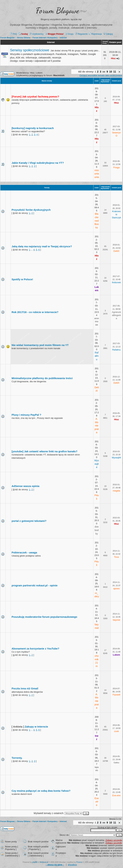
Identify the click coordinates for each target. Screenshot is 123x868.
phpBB (35, 862)
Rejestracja (95, 34)
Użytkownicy (36, 34)
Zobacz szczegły (114, 840)
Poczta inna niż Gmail (25, 688)
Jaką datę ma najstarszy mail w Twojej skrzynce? (42, 246)
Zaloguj (108, 34)
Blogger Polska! (54, 34)
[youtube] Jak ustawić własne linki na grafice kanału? (44, 451)
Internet (51, 42)
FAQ (14, 34)
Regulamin (81, 34)
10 (111, 72)
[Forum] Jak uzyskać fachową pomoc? (35, 97)
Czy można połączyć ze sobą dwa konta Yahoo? (41, 791)
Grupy (69, 34)
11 (115, 72)
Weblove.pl (44, 862)
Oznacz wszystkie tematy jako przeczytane (101, 75)
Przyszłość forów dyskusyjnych (31, 210)
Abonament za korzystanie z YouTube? (35, 649)
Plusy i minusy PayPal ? (26, 415)
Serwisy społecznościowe (30, 50)
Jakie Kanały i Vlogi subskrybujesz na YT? (38, 163)
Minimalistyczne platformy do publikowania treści (42, 378)
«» (104, 72)
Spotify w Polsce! (22, 279)
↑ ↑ (55, 865)
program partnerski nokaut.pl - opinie (35, 585)
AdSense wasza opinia (25, 486)
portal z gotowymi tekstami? (29, 521)
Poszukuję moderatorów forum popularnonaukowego (44, 617)
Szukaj (23, 34)
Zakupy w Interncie (36, 727)
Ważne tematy (47, 81)
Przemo (79, 862)
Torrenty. (17, 758)
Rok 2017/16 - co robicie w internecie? (35, 312)
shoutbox (72, 865)
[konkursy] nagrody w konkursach (33, 128)
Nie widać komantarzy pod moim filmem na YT (40, 345)
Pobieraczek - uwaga (24, 552)
